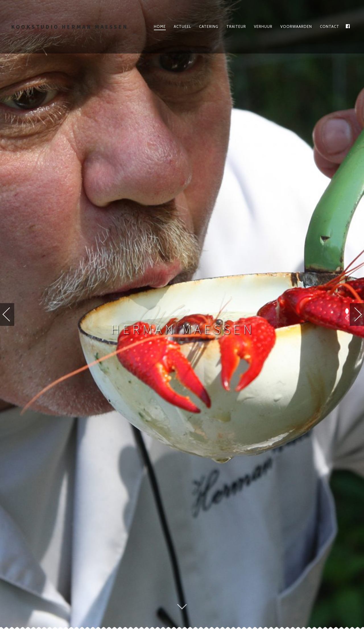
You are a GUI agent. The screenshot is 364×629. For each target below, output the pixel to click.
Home (160, 26)
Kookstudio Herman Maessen (70, 27)
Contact (330, 26)
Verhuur (263, 26)
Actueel (182, 26)
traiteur (236, 26)
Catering (209, 26)
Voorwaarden (296, 26)
